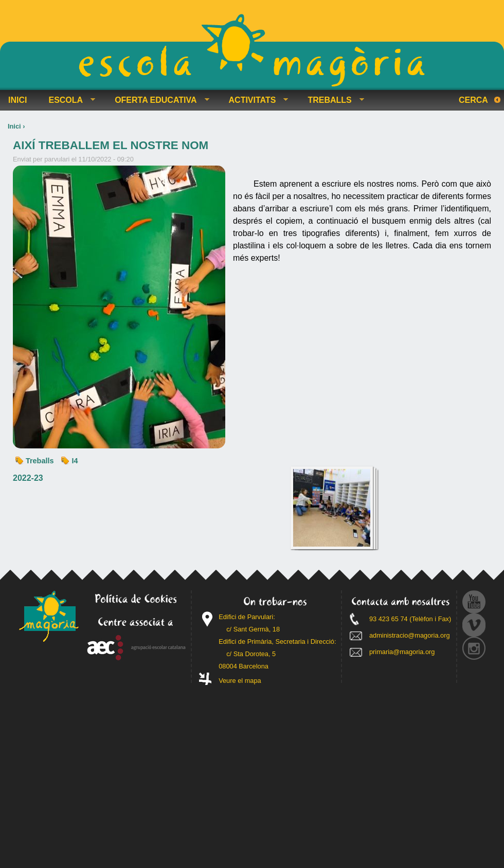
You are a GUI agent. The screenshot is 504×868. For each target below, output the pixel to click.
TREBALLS (331, 100)
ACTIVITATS (255, 100)
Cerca (473, 100)
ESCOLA (68, 100)
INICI (17, 100)
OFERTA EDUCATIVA (158, 100)
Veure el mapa (240, 681)
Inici (14, 126)
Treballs (40, 461)
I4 (75, 461)
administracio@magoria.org (410, 635)
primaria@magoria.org (402, 652)
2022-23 (28, 478)
